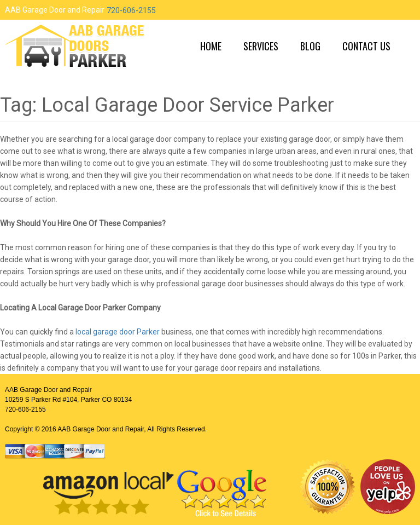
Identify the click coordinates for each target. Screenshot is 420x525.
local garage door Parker (118, 332)
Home (211, 46)
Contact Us (366, 46)
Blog (310, 46)
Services (261, 46)
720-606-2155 (131, 10)
